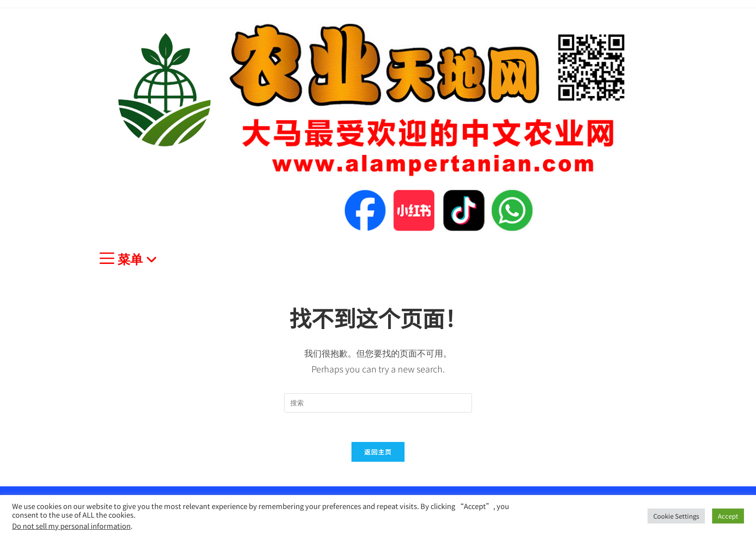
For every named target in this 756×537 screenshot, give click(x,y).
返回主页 (378, 452)
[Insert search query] (378, 403)
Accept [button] (728, 516)
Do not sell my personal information (71, 526)
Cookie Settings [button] (676, 516)
